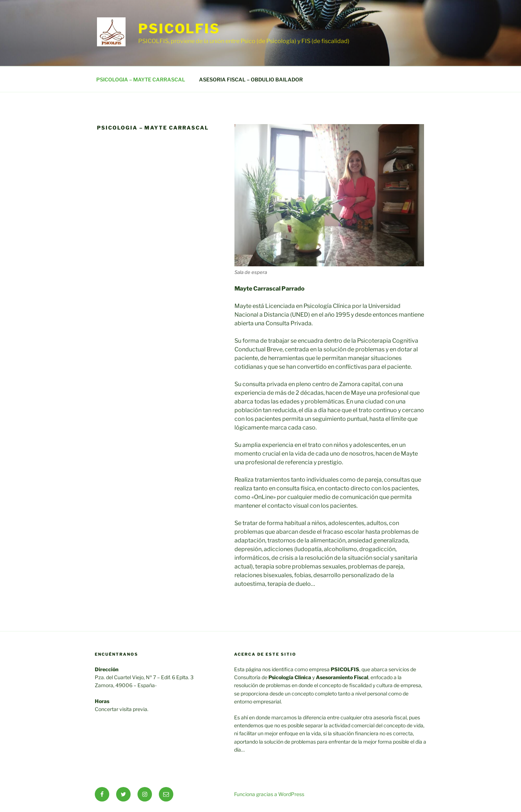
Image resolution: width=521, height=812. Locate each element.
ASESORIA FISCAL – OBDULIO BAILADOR (251, 79)
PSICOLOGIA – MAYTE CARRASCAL (141, 79)
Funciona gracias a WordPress (269, 794)
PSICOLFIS (179, 29)
